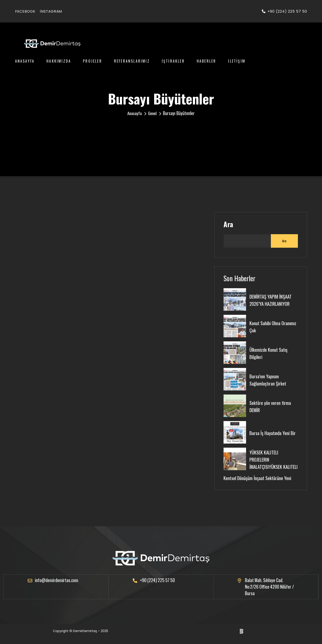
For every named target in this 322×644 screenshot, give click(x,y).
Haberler (207, 61)
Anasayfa (25, 61)
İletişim (237, 61)
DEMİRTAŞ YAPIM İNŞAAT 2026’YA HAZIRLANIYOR (272, 299)
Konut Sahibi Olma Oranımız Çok (266, 326)
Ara (228, 224)
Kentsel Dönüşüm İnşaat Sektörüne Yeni (259, 483)
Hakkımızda (59, 61)
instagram (52, 11)
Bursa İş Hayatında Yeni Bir (274, 432)
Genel (153, 113)
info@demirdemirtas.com (57, 586)
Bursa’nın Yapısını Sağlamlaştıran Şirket (269, 379)
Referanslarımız (132, 61)
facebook (26, 11)
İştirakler (173, 61)
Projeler (92, 61)
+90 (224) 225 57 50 (284, 11)
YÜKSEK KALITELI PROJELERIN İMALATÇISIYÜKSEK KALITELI (267, 462)
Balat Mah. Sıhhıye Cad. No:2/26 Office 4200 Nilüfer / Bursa (269, 592)
